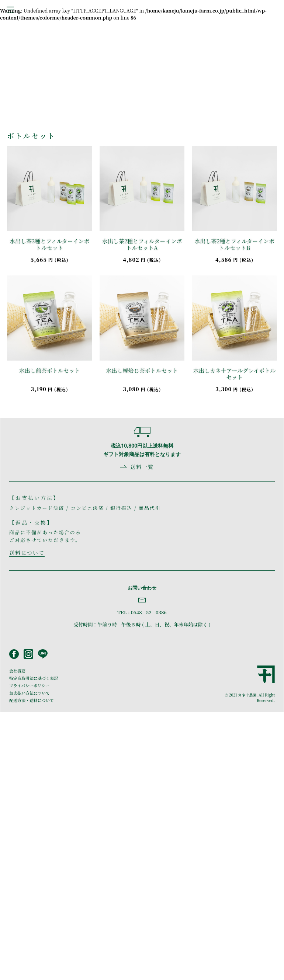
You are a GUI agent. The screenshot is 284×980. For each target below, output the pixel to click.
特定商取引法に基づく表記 (34, 678)
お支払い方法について (30, 693)
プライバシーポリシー (29, 685)
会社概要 (17, 671)
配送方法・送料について (32, 700)
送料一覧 (142, 467)
